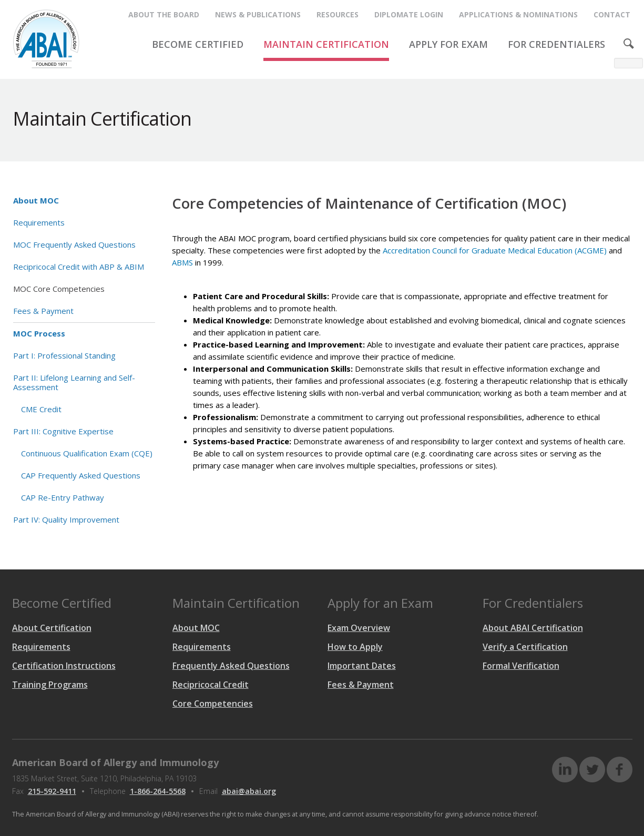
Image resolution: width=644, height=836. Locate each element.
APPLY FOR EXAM (448, 44)
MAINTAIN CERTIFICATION (326, 44)
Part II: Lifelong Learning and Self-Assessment (74, 382)
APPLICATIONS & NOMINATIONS (518, 14)
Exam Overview (359, 628)
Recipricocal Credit (211, 685)
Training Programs (50, 685)
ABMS (182, 262)
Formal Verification (521, 666)
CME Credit (41, 409)
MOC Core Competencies (59, 289)
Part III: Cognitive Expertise (63, 431)
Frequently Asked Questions (231, 666)
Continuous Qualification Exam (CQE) (87, 453)
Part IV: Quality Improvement (66, 519)
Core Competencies (213, 704)
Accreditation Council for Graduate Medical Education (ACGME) (495, 250)
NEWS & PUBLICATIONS (258, 14)
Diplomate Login (409, 14)
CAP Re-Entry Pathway (63, 497)
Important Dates (362, 666)
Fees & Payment (43, 311)
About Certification (52, 628)
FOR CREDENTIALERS (556, 44)
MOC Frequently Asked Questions (74, 244)
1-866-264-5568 (158, 791)
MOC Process (39, 333)
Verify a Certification (525, 647)
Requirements (39, 222)
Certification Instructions (64, 666)
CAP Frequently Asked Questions (81, 475)
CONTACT (612, 14)
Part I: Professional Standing (64, 355)
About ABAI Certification (533, 628)
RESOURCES (338, 14)
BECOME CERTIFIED (198, 44)
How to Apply (355, 647)
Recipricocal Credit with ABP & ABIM (79, 267)
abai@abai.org (249, 791)
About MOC (36, 200)
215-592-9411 (52, 791)
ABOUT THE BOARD (164, 14)
